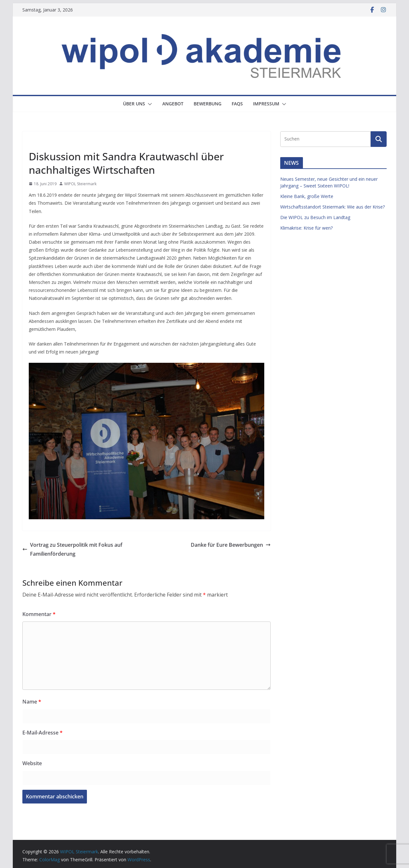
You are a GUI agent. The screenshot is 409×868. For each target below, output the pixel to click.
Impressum (266, 104)
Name (32, 702)
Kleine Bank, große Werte (307, 196)
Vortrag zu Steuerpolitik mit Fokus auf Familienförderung (72, 549)
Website (32, 763)
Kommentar (39, 614)
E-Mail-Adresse (42, 733)
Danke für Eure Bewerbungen (231, 545)
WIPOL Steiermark (80, 184)
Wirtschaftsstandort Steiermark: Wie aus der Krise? (332, 207)
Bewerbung (208, 104)
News (36, 142)
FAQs (237, 104)
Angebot (173, 104)
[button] (149, 104)
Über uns (134, 104)
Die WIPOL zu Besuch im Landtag (315, 217)
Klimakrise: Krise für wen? (306, 228)
